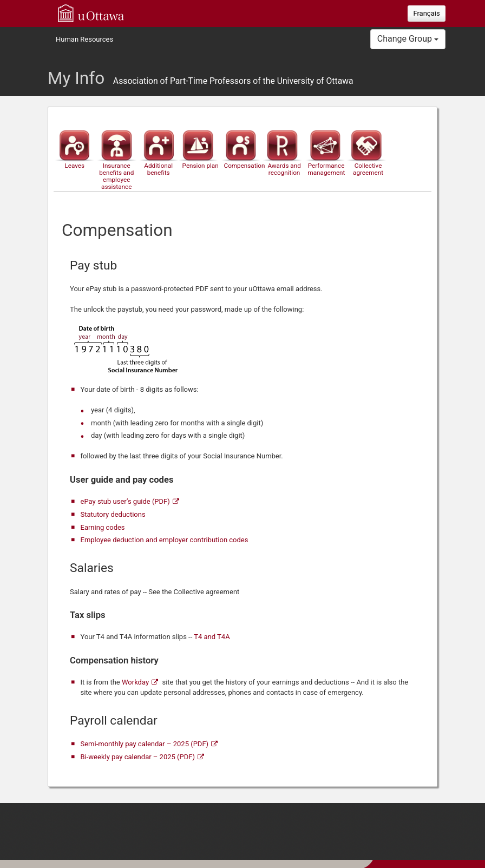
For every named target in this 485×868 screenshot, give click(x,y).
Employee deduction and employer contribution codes (165, 540)
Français (426, 13)
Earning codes (103, 527)
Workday (135, 682)
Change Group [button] (408, 39)
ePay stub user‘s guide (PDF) (125, 501)
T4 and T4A (212, 637)
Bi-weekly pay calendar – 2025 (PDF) (138, 757)
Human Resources (84, 39)
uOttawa (91, 13)
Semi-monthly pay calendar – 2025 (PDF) (145, 744)
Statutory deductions (113, 514)
